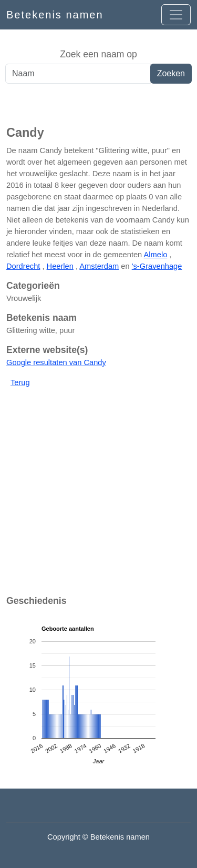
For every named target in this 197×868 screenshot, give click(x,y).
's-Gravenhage (157, 266)
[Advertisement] (98, 105)
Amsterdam (99, 266)
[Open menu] (176, 15)
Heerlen (60, 266)
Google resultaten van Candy (56, 362)
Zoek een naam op (98, 54)
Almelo (156, 255)
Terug (20, 382)
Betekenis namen (55, 15)
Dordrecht (23, 266)
